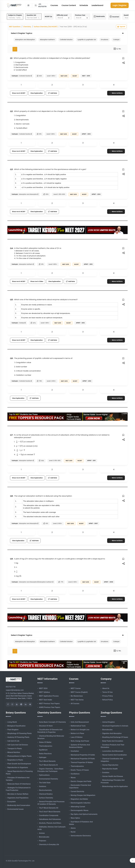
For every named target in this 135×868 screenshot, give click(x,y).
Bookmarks (99, 16)
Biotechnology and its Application (115, 786)
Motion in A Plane (77, 733)
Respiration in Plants (15, 760)
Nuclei (73, 832)
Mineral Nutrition (14, 752)
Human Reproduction (110, 765)
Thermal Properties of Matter (82, 762)
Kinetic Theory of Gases (80, 770)
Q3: (12, 169)
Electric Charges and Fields (81, 781)
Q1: (11, 58)
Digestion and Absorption (112, 733)
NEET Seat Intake (46, 700)
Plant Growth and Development (19, 764)
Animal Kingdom (109, 722)
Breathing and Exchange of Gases (115, 737)
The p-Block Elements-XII (49, 808)
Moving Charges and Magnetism (83, 795)
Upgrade (121, 27)
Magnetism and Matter (79, 799)
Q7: (12, 435)
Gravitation (75, 751)
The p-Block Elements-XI (48, 765)
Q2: (12, 111)
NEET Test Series (77, 700)
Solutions (43, 786)
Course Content (69, 5)
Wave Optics (75, 818)
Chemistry (27, 27)
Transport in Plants (15, 749)
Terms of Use (107, 692)
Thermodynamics (46, 746)
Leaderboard (97, 5)
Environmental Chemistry (49, 779)
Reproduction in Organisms (18, 767)
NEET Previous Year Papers (49, 704)
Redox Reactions (45, 754)
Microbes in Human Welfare (18, 794)
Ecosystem (11, 802)
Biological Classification (16, 726)
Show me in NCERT (19, 93)
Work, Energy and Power (80, 741)
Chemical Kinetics (46, 794)
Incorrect (114, 17)
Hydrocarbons (44, 775)
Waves (73, 778)
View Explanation (37, 93)
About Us (106, 688)
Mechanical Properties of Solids (83, 755)
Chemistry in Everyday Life (49, 844)
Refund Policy (108, 700)
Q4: (12, 248)
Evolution (106, 773)
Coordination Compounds (49, 815)
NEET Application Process (49, 696)
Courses (54, 5)
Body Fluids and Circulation (113, 741)
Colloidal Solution (66, 40)
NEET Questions (15, 27)
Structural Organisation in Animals (115, 726)
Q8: (12, 496)
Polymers (43, 841)
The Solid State (45, 783)
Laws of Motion (77, 737)
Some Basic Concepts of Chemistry (52, 722)
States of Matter (45, 742)
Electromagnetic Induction (81, 803)
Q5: (12, 300)
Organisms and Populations (18, 798)
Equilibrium (43, 750)
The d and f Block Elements (50, 812)
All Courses (75, 704)
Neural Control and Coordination (115, 755)
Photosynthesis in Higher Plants (19, 756)
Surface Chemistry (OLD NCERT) (46, 27)
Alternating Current (78, 807)
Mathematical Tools (78, 726)
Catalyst (116, 40)
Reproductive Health (110, 769)
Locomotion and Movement (113, 751)
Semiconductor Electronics (81, 836)
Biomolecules (44, 837)
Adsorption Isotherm (47, 40)
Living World (12, 722)
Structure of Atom (46, 726)
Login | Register (120, 5)
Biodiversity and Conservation (19, 805)
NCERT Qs (49, 17)
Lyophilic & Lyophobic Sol (87, 40)
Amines (42, 833)
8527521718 (11, 687)
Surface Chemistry (46, 798)
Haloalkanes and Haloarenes (50, 819)
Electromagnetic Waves (80, 810)
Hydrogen (43, 757)
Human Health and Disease (113, 776)
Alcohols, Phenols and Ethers (50, 823)
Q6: (12, 358)
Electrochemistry (45, 790)
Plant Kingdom (13, 730)
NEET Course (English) (79, 692)
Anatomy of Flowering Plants (18, 737)
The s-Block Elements (47, 761)
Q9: (12, 559)
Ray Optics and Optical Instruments (84, 814)
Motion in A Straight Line (80, 730)
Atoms (73, 828)
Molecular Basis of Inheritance (19, 784)
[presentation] (20, 442)
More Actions (116, 93)
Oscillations (75, 774)
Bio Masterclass (77, 696)
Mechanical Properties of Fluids (83, 759)
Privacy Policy (108, 696)
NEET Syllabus (44, 692)
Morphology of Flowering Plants (20, 733)
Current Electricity (77, 791)
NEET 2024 (43, 688)
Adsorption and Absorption (25, 40)
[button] (124, 58)
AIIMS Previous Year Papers (50, 707)
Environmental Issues (16, 809)
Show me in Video (37, 281)
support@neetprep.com (15, 690)
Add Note (52, 93)
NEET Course (76, 688)
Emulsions (105, 40)
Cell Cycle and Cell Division (18, 745)
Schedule (84, 5)
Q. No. (117, 49)
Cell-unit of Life (13, 741)
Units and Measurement (80, 722)
